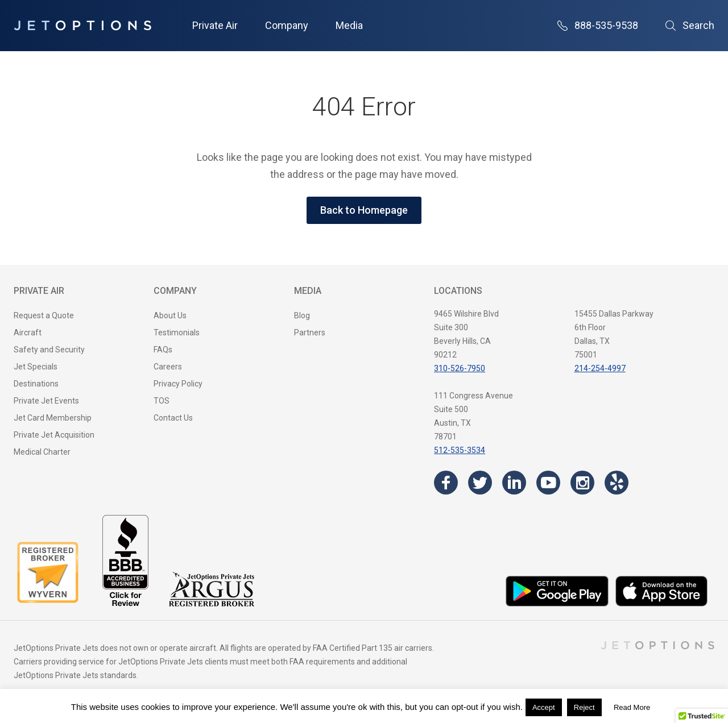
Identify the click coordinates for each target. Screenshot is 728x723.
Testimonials (177, 333)
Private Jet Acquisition (54, 435)
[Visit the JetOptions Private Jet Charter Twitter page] (480, 483)
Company (287, 25)
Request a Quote (44, 315)
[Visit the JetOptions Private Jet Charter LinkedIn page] (514, 483)
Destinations (36, 384)
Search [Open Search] (690, 25)
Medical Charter (42, 452)
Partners (310, 333)
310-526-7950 (460, 368)
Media (349, 25)
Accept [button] (544, 707)
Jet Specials (36, 367)
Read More (632, 707)
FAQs (163, 350)
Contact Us (173, 418)
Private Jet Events (46, 401)
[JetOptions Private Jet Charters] (82, 26)
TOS (162, 401)
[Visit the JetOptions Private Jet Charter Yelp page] (617, 483)
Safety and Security (49, 350)
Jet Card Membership (53, 418)
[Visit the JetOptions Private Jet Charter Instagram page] (582, 483)
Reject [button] (584, 707)
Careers (168, 367)
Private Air (215, 25)
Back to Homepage (364, 210)
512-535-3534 (460, 450)
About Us (170, 315)
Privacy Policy (178, 384)
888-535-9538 (598, 25)
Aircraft (28, 333)
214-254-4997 (600, 368)
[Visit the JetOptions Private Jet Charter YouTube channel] (548, 483)
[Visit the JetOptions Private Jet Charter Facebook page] (446, 483)
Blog (302, 315)
